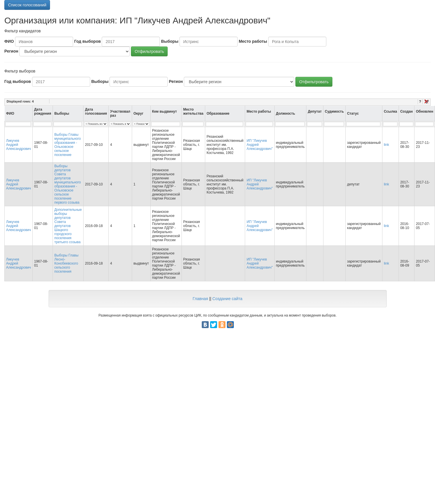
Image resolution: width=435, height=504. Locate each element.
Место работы (253, 41)
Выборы (170, 41)
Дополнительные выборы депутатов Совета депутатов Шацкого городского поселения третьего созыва (68, 226)
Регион (11, 51)
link (386, 145)
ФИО (9, 41)
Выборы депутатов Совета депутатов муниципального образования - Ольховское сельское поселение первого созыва (68, 184)
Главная (200, 299)
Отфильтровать (149, 51)
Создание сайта (227, 299)
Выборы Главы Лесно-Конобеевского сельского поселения (66, 263)
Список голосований (27, 5)
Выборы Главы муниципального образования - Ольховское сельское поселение (68, 145)
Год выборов (88, 41)
